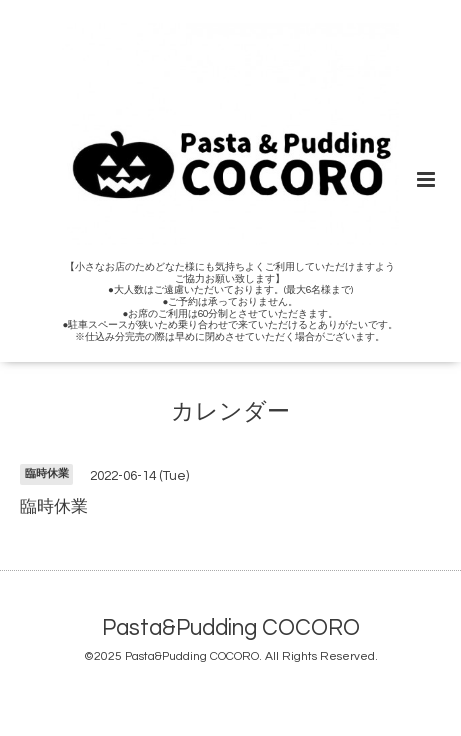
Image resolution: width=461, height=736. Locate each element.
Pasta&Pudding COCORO (231, 628)
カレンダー (230, 412)
